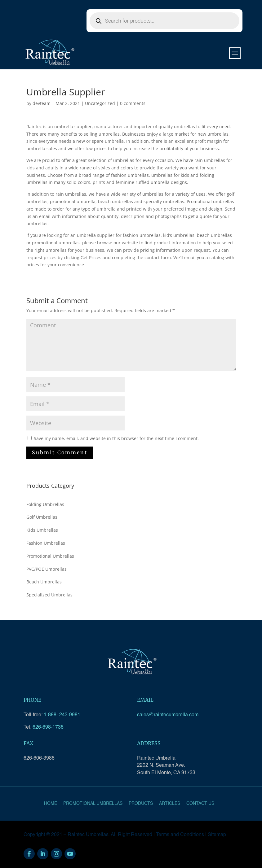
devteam (42, 103)
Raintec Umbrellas (88, 835)
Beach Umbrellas (44, 582)
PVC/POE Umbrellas (47, 569)
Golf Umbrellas (42, 517)
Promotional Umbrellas (50, 556)
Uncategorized (100, 103)
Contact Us (200, 804)
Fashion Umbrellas (46, 543)
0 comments (133, 103)
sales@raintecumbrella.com (168, 715)
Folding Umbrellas (45, 504)
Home (51, 804)
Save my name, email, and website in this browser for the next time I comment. (116, 438)
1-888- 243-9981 (62, 715)
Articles (170, 804)
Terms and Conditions (180, 835)
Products (141, 804)
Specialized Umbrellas (49, 595)
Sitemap (217, 835)
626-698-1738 (48, 727)
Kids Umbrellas (42, 530)
